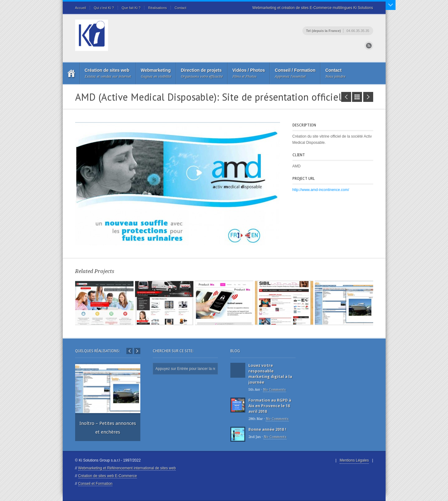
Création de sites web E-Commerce (108, 476)
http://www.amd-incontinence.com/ (321, 190)
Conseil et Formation (95, 484)
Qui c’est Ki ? (104, 8)
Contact (180, 8)
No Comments (274, 390)
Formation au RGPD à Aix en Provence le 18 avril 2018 (270, 406)
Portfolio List (357, 97)
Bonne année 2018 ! (267, 429)
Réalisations (157, 8)
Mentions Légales (354, 460)
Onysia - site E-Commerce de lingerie (346, 97)
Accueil (81, 8)
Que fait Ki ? (131, 8)
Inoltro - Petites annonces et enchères (368, 97)
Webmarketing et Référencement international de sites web (127, 468)
